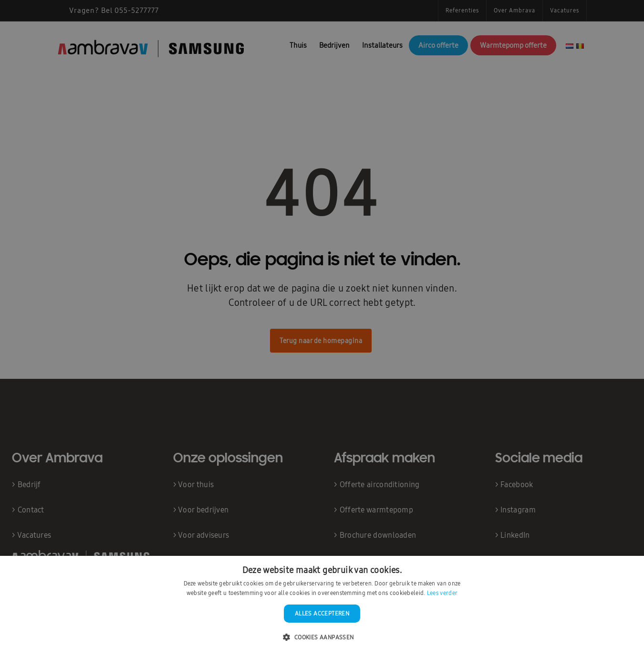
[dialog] (322, 328)
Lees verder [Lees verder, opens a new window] (442, 593)
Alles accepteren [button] (322, 614)
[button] (322, 638)
